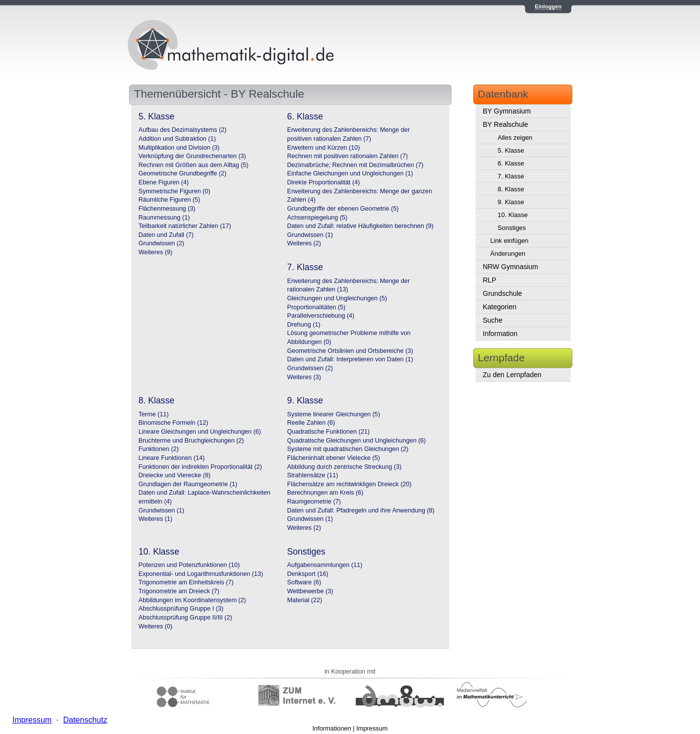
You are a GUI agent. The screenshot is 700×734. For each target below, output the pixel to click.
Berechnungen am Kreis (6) (325, 493)
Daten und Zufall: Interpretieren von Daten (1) (350, 359)
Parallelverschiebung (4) (321, 316)
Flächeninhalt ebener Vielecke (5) (334, 458)
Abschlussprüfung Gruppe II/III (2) (186, 618)
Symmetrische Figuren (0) (175, 191)
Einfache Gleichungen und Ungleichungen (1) (350, 173)
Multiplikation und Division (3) (179, 148)
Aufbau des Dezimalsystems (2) (183, 130)
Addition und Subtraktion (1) (177, 139)
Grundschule (503, 293)
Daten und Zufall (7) (166, 235)
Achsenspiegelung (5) (318, 218)
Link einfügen (510, 241)
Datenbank (503, 94)
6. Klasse (511, 163)
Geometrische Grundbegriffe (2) (183, 173)
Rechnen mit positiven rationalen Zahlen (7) (348, 156)
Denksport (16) (308, 574)
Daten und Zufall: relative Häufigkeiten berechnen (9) (360, 226)
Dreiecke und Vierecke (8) (175, 475)
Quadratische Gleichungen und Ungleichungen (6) (357, 441)
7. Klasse (511, 176)
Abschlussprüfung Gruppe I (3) (181, 609)
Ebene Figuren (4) (164, 182)
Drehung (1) (304, 325)
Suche (493, 320)
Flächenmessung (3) (167, 209)
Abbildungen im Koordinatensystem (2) (192, 600)
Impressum (372, 728)
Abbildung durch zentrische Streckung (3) (345, 467)
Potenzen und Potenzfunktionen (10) (189, 565)
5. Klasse (511, 150)
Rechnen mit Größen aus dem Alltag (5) (194, 165)
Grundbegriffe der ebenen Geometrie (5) (343, 209)
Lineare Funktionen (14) (172, 458)
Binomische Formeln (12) (174, 423)
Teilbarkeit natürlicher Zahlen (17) (185, 226)
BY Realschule (506, 124)
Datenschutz (85, 720)
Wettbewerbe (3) (310, 591)
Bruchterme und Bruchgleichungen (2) (191, 441)
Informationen (332, 728)
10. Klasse (513, 215)
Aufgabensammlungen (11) (325, 565)
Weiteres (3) (304, 377)
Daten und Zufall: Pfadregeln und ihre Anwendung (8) (361, 510)
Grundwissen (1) (310, 235)
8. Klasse (511, 189)
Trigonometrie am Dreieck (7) (179, 591)
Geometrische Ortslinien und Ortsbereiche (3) (350, 351)
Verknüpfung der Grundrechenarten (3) (192, 156)
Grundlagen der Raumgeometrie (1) (188, 484)
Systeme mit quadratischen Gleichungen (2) (348, 449)
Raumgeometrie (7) (314, 502)
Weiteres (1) (156, 519)
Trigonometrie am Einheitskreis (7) (186, 582)
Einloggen (548, 6)
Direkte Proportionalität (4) (324, 182)
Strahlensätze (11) (313, 475)
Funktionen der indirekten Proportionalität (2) (200, 467)
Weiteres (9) (156, 252)
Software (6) (304, 582)
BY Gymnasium (507, 111)
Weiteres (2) (304, 243)
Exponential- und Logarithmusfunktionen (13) (201, 574)
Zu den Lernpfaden (512, 375)
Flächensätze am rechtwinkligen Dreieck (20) (350, 484)
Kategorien (500, 307)
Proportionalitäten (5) (317, 307)
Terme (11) (154, 414)
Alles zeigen (515, 138)
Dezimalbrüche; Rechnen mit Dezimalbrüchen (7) (355, 165)
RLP (490, 280)
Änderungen (508, 254)
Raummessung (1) (164, 218)
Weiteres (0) (156, 626)
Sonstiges (512, 228)
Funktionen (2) (159, 449)
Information (500, 334)
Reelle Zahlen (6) (311, 423)
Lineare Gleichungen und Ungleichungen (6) (200, 432)
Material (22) (305, 600)
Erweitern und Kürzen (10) (324, 148)
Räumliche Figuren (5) (170, 200)
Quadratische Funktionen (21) (329, 432)
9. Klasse (511, 202)
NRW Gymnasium (511, 267)
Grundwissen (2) (162, 243)
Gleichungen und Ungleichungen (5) (337, 298)
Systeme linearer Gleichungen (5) (334, 414)
